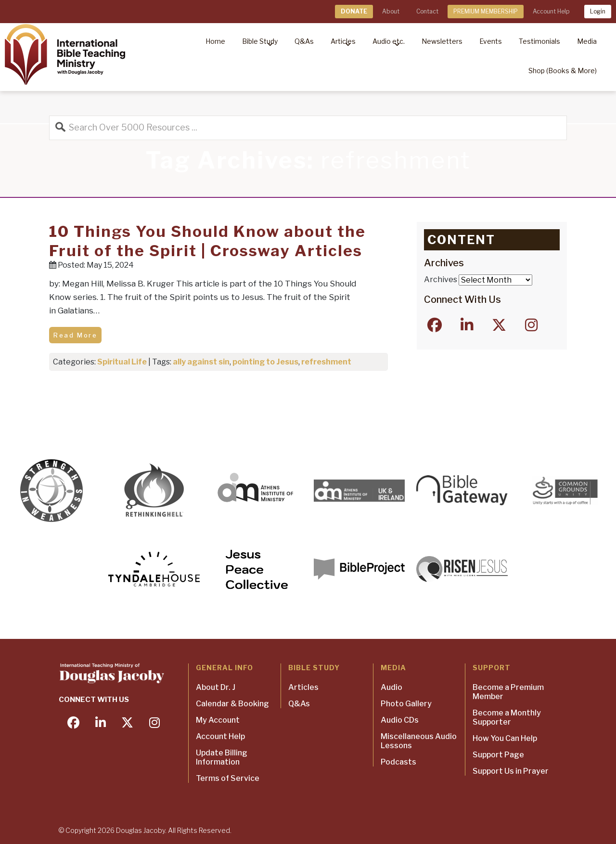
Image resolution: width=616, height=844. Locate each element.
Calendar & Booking (232, 704)
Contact (427, 11)
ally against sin (201, 362)
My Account (218, 720)
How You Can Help (505, 738)
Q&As (299, 704)
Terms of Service (228, 778)
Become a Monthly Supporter (507, 717)
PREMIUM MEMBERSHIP (486, 11)
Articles (303, 687)
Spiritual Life (122, 362)
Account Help (551, 11)
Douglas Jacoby (141, 830)
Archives (441, 279)
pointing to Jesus (265, 362)
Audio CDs (400, 720)
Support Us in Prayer (511, 771)
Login (598, 11)
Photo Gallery (406, 704)
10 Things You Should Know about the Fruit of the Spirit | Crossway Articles (207, 241)
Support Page (498, 755)
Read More (75, 335)
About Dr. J (216, 687)
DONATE (354, 11)
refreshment (326, 362)
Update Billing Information (222, 757)
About (391, 11)
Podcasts (398, 762)
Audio (391, 687)
